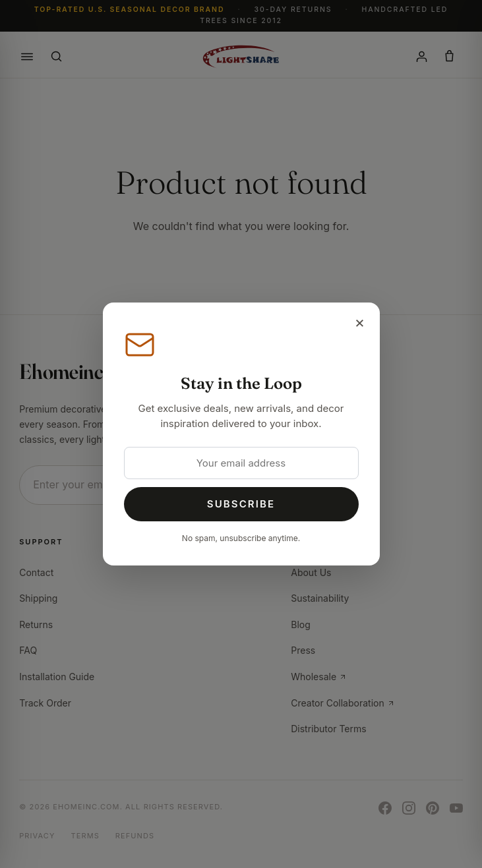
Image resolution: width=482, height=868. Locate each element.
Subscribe (241, 504)
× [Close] (360, 322)
